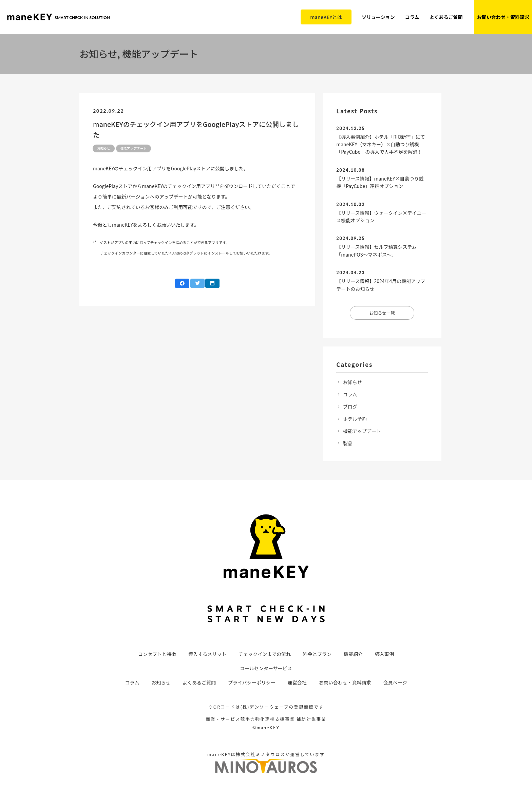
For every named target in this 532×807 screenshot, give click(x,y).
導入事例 (384, 654)
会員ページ (395, 682)
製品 (348, 443)
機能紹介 (353, 654)
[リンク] (30, 17)
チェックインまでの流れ (265, 654)
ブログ (350, 407)
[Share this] (182, 283)
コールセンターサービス (266, 668)
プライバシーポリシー (252, 682)
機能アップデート (362, 431)
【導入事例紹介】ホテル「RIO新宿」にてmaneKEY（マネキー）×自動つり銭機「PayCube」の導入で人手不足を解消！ (381, 144)
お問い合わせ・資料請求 (345, 682)
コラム (350, 394)
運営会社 (297, 682)
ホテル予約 (355, 419)
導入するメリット (207, 654)
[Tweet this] (197, 283)
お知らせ (353, 382)
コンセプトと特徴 (157, 654)
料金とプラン (317, 654)
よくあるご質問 (199, 682)
